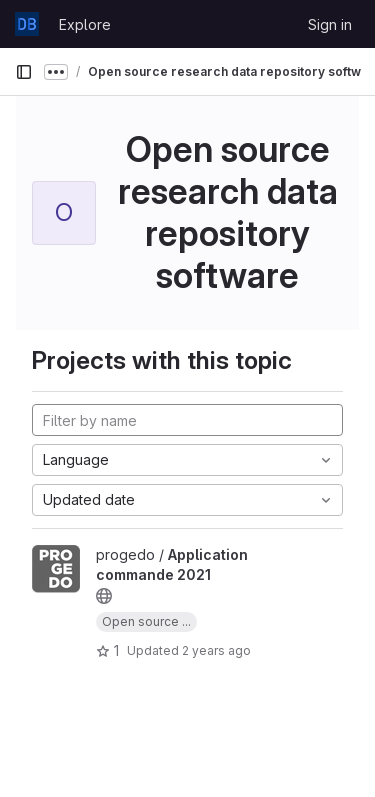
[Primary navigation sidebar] (24, 72)
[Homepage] (27, 24)
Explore (85, 24)
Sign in (330, 24)
